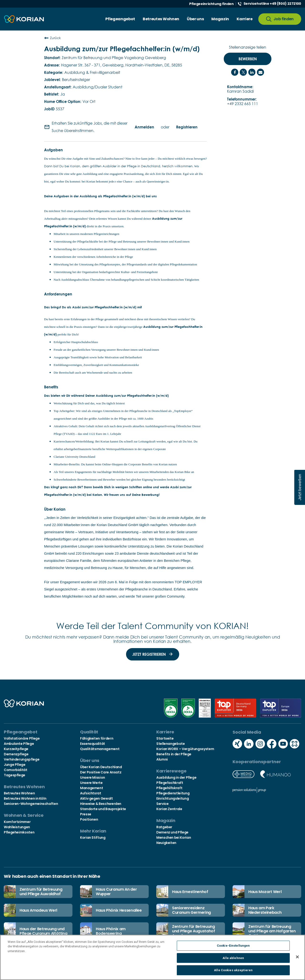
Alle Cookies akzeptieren (233, 973)
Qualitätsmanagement (100, 749)
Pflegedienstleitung (173, 793)
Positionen (89, 819)
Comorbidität (16, 770)
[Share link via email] (260, 72)
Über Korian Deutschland (101, 767)
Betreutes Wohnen (19, 793)
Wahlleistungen (17, 827)
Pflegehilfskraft (169, 788)
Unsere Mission (93, 777)
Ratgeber (164, 827)
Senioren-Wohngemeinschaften (31, 804)
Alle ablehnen (233, 960)
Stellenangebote (171, 744)
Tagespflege (15, 775)
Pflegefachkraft (170, 783)
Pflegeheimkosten (19, 832)
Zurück (52, 38)
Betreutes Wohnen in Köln (25, 798)
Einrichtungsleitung (173, 798)
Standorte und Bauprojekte (103, 809)
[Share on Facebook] (235, 72)
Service (162, 804)
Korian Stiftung (93, 838)
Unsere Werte (91, 783)
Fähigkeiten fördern (97, 738)
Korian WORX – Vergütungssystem (185, 749)
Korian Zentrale (169, 809)
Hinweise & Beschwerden (101, 804)
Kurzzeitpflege (16, 749)
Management (91, 788)
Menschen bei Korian (174, 838)
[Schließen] (297, 959)
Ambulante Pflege (19, 744)
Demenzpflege (16, 754)
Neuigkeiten (166, 843)
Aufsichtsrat (91, 793)
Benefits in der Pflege (174, 754)
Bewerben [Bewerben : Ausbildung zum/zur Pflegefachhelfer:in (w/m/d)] (248, 59)
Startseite (165, 738)
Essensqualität (93, 744)
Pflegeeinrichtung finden (211, 4)
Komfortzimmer (17, 822)
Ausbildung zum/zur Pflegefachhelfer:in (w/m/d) (122, 49)
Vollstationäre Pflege (22, 738)
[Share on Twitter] (243, 72)
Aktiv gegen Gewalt (97, 798)
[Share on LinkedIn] (252, 72)
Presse (86, 814)
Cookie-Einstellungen (233, 948)
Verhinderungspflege (22, 759)
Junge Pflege (15, 765)
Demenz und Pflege (172, 832)
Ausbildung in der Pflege (176, 777)
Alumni (162, 759)
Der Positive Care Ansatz (101, 772)
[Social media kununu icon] (295, 744)
